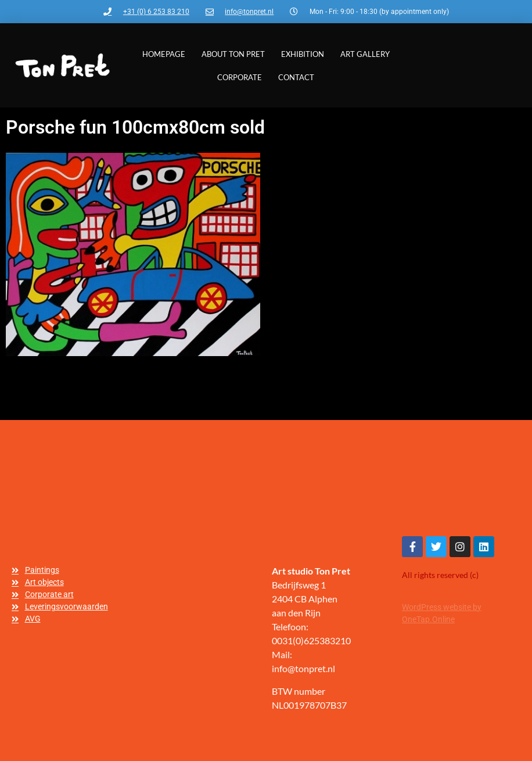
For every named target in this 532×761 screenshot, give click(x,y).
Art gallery (365, 54)
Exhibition (303, 54)
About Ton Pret (233, 54)
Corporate (240, 77)
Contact (296, 77)
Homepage (164, 54)
